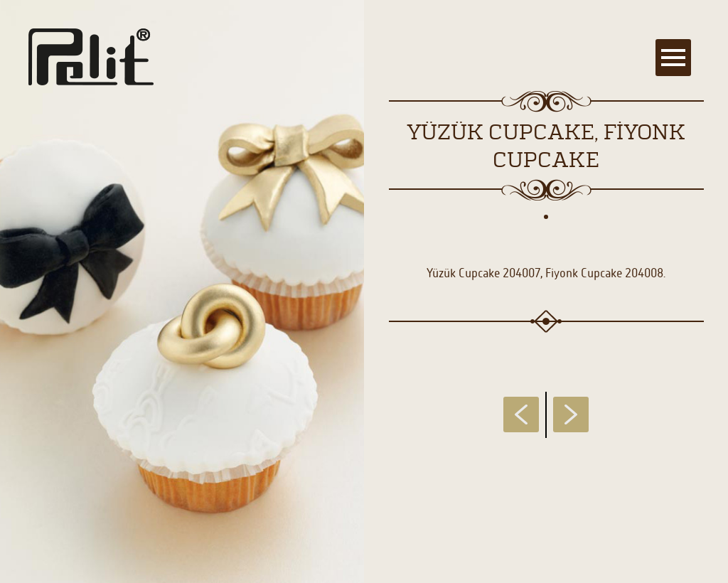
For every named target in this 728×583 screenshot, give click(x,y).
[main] (364, 291)
